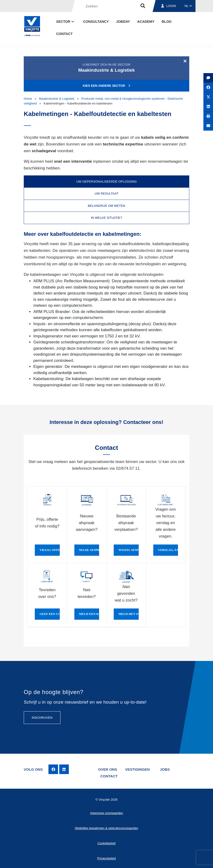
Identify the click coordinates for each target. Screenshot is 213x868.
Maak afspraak (89, 550)
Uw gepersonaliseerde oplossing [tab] (106, 182)
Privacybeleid (106, 858)
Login (169, 6)
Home (28, 99)
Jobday (123, 22)
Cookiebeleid (106, 843)
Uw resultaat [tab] (107, 194)
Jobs (165, 769)
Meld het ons (129, 614)
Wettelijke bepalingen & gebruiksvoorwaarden (106, 828)
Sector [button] (66, 22)
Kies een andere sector (106, 86)
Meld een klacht (89, 614)
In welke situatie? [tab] (107, 218)
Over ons (108, 769)
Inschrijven (42, 718)
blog (167, 22)
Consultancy (96, 22)
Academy (146, 22)
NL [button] (188, 6)
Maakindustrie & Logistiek (57, 99)
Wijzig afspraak (129, 550)
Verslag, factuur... (168, 550)
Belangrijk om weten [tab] (106, 206)
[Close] (185, 61)
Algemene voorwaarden (106, 813)
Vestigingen (138, 769)
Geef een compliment (50, 614)
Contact (64, 34)
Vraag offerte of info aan (50, 550)
